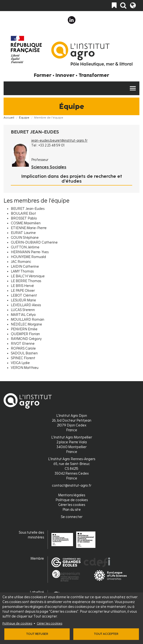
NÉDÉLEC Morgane (26, 324)
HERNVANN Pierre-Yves (30, 252)
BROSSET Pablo (24, 218)
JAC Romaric (21, 262)
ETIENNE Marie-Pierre (29, 228)
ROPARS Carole (23, 349)
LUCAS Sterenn (23, 310)
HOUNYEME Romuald (28, 257)
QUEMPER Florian (25, 334)
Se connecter (72, 517)
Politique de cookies (17, 623)
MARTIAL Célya (23, 315)
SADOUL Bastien (24, 353)
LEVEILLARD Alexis (26, 305)
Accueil (9, 118)
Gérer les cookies (50, 623)
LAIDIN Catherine (25, 267)
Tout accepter (106, 634)
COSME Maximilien (26, 223)
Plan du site (72, 510)
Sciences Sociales (49, 167)
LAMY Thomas (22, 271)
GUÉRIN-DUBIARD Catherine (34, 242)
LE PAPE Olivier (23, 291)
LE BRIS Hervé (22, 286)
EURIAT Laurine (23, 233)
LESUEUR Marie (23, 300)
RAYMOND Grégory (26, 339)
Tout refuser (37, 634)
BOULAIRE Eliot (23, 214)
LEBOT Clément (24, 295)
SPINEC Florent (23, 358)
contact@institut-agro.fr (72, 486)
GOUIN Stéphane (25, 238)
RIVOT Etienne (23, 344)
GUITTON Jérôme (25, 247)
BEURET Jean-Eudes (28, 209)
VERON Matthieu (25, 368)
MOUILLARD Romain (28, 320)
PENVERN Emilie (24, 329)
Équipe (24, 118)
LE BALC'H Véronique (28, 276)
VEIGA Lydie (20, 363)
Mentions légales (72, 495)
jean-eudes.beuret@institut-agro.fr (59, 141)
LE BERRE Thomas (26, 281)
